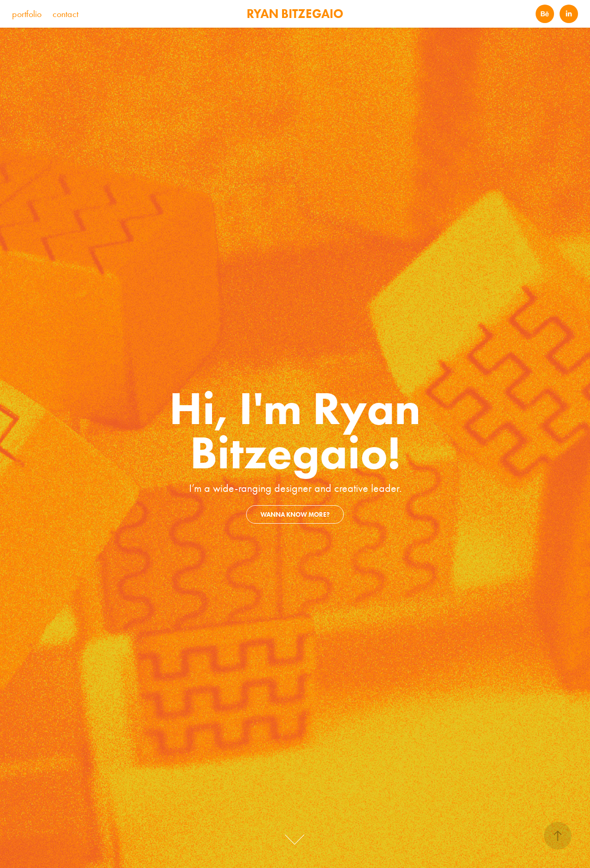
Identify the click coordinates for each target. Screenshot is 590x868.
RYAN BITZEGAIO (295, 14)
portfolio (27, 14)
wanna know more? (295, 515)
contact (65, 14)
